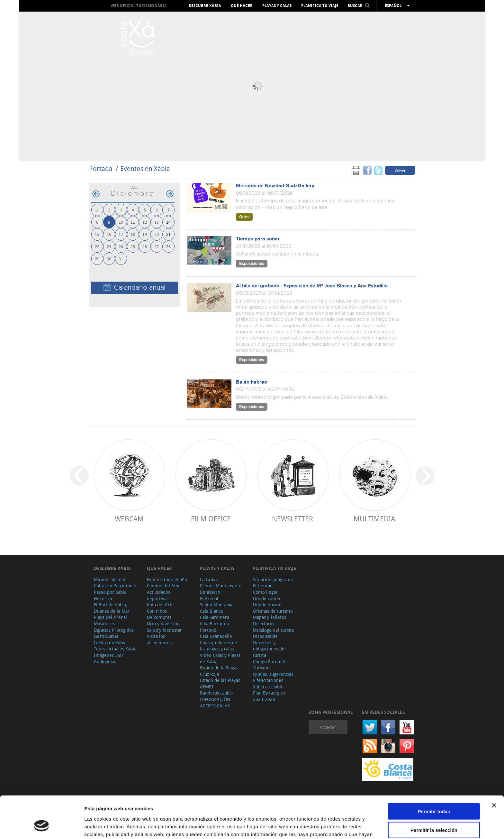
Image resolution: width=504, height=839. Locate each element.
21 (168, 234)
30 (109, 259)
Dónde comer (267, 598)
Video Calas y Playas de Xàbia (220, 658)
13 (157, 222)
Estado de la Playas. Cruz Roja (220, 671)
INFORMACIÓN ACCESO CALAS (215, 702)
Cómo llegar (265, 592)
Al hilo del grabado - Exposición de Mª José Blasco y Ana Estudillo (312, 286)
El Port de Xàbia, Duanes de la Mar (112, 608)
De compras (159, 617)
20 (157, 234)
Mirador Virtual (109, 579)
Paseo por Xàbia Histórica (110, 595)
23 (109, 246)
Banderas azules (216, 693)
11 (133, 222)
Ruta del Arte (160, 605)
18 (133, 234)
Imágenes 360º (109, 655)
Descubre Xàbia (205, 6)
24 (121, 246)
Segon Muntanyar (218, 605)
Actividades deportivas (158, 595)
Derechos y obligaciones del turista (269, 649)
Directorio (263, 624)
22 (97, 246)
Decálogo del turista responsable (273, 633)
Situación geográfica (273, 579)
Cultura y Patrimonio (115, 586)
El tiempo (263, 586)
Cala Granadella (216, 636)
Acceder (328, 727)
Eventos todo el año (167, 579)
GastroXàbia (106, 636)
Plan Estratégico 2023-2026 (269, 696)
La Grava (209, 579)
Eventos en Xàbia (145, 168)
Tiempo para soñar (258, 239)
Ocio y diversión (163, 624)
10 (121, 222)
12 (145, 222)
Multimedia (374, 519)
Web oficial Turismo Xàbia (139, 6)
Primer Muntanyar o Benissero (221, 589)
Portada (101, 168)
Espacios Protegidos (114, 630)
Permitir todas (434, 775)
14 (168, 222)
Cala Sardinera (215, 617)
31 (121, 259)
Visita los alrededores (159, 639)
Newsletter (292, 519)
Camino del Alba (164, 586)
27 (157, 246)
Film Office (211, 519)
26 (145, 246)
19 (145, 234)
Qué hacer (242, 6)
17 (121, 234)
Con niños (157, 611)
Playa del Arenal (110, 617)
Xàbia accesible (268, 687)
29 (97, 259)
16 (109, 234)
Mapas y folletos (270, 617)
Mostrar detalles (348, 826)
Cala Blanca (211, 611)
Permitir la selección (434, 794)
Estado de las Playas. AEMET (221, 683)
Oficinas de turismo (273, 611)
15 (97, 234)
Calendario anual (135, 288)
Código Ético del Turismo (269, 665)
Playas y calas (277, 6)
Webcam (129, 519)
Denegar (434, 812)
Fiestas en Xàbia (110, 643)
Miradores (104, 624)
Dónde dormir (268, 605)
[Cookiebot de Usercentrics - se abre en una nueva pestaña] (42, 826)
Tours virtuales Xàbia (115, 649)
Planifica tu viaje (320, 6)
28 (168, 246)
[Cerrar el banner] (494, 769)
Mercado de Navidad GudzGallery (275, 186)
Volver (400, 170)
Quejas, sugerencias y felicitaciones (273, 677)
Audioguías (105, 662)
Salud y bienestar (164, 630)
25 (133, 246)
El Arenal (209, 598)
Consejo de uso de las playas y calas (219, 646)
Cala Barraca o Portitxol (214, 627)
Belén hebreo (252, 382)
